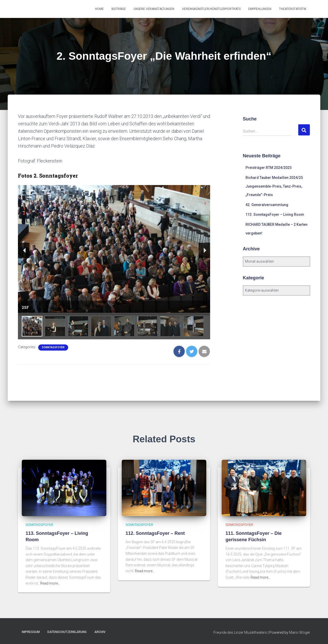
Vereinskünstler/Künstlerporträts (211, 9)
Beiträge (119, 9)
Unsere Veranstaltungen (154, 9)
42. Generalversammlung (267, 205)
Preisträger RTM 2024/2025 (269, 168)
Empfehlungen (260, 9)
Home (99, 9)
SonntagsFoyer (53, 347)
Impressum (31, 632)
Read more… (50, 583)
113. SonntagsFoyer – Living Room (275, 214)
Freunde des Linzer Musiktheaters (240, 632)
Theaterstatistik (293, 9)
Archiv (100, 632)
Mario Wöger (300, 632)
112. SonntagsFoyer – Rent (155, 533)
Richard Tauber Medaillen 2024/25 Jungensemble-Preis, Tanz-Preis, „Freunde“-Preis (274, 186)
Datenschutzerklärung (67, 632)
